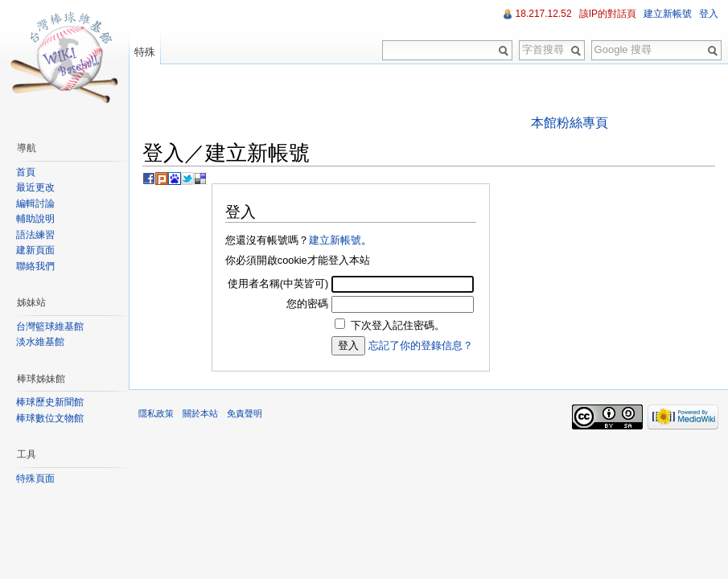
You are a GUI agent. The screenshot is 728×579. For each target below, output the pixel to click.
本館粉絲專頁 (570, 123)
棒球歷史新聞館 (50, 402)
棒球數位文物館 (50, 418)
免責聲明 (245, 413)
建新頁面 (35, 250)
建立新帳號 (335, 240)
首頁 (26, 172)
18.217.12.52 (544, 14)
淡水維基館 (40, 342)
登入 (709, 14)
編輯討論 (35, 203)
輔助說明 (35, 219)
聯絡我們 (35, 266)
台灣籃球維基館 (50, 326)
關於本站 (200, 413)
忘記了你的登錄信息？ (421, 345)
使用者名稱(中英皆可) (278, 283)
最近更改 (35, 187)
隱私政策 (156, 413)
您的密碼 (307, 304)
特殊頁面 (35, 478)
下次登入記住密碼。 (398, 325)
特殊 (145, 52)
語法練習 (35, 235)
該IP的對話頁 (608, 14)
